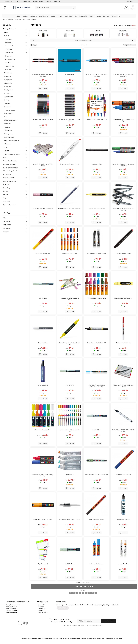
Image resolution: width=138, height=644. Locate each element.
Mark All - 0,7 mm (97, 430)
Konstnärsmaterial (116, 16)
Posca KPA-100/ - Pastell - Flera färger (43, 119)
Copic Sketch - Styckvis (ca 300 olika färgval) (43, 165)
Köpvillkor (41, 607)
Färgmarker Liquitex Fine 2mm (97, 209)
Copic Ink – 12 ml (43, 343)
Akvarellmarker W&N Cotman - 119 (97, 343)
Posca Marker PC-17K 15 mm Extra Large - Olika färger (43, 475)
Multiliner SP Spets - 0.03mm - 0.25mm (70, 519)
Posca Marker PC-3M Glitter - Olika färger (97, 475)
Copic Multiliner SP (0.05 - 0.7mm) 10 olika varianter (123, 431)
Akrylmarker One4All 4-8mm (97, 564)
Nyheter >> (48, 1)
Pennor (134, 25)
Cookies (40, 610)
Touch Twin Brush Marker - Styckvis (70, 164)
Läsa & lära (106, 16)
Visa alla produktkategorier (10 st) (83, 40)
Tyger (61, 16)
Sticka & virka (33, 16)
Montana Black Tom (123, 564)
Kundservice (42, 605)
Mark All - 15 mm (70, 564)
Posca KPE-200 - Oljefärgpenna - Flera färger (70, 120)
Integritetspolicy (43, 612)
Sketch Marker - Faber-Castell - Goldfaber (70, 209)
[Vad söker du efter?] (55, 8)
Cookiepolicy (42, 609)
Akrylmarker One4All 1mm (97, 519)
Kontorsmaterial (83, 16)
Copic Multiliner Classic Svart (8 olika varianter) (123, 209)
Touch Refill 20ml (43, 385)
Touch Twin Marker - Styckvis (123, 253)
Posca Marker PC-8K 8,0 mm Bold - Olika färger (123, 120)
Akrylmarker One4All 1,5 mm (70, 253)
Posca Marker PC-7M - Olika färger (43, 519)
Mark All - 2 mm (70, 385)
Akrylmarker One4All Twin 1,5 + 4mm (97, 119)
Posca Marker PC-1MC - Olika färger (43, 209)
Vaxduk (91, 16)
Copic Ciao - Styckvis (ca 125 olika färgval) (70, 299)
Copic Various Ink (70, 475)
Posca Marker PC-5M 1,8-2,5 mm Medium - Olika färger (97, 75)
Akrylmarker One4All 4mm (123, 475)
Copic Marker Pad (43, 564)
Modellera (98, 16)
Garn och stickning (44, 16)
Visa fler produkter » (84, 587)
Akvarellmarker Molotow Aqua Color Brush (70, 431)
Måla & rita (25, 16)
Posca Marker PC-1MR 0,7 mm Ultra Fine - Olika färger (43, 75)
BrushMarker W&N (97, 164)
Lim (76, 16)
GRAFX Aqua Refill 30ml (123, 519)
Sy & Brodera (54, 16)
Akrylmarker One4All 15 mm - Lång (97, 298)
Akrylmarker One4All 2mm (43, 253)
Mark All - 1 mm (43, 298)
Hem (5, 19)
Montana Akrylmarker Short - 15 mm (97, 253)
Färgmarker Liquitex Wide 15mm (123, 298)
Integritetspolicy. (98, 625)
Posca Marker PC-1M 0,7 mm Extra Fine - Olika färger (123, 165)
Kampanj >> (57, 1)
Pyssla (18, 16)
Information (130, 1)
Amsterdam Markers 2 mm (123, 343)
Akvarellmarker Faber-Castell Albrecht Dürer (70, 344)
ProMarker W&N (70, 75)
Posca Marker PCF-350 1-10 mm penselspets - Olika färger (97, 386)
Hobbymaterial (69, 16)
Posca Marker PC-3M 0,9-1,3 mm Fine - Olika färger (123, 75)
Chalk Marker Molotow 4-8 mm (43, 430)
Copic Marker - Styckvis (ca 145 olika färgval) (123, 386)
